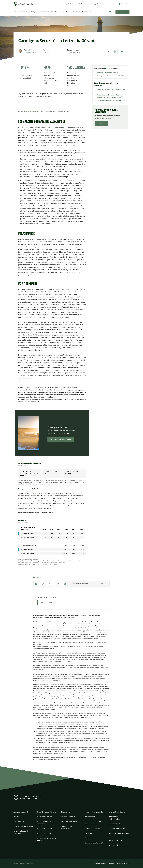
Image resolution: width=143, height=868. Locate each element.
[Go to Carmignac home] (24, 4)
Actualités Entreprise (93, 829)
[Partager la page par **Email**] (122, 52)
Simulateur (65, 12)
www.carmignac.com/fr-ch (94, 722)
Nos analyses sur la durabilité (44, 823)
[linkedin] (110, 845)
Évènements (76, 12)
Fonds (15, 12)
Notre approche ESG (45, 817)
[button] (24, 813)
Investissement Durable (49, 12)
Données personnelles (117, 829)
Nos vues (17, 817)
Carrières (88, 833)
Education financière (69, 817)
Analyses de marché (21, 812)
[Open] (28, 12)
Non (50, 602)
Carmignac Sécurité (58, 428)
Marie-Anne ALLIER (30, 53)
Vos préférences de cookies (119, 833)
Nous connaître (91, 817)
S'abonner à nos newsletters (67, 827)
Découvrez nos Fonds (69, 821)
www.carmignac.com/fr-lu (100, 739)
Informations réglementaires (114, 818)
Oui (41, 602)
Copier (104, 584)
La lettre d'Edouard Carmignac (21, 832)
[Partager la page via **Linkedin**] (108, 52)
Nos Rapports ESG (44, 833)
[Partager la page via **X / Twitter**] (43, 584)
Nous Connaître (87, 12)
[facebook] (118, 845)
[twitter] (114, 845)
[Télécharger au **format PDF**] (115, 52)
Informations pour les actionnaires (93, 823)
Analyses (34, 12)
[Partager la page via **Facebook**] (50, 584)
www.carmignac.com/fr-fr (96, 731)
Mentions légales (115, 824)
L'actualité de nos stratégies (24, 826)
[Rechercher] (110, 12)
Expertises (23, 12)
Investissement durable (47, 812)
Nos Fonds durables (45, 829)
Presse (87, 838)
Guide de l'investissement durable (47, 839)
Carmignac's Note (20, 821)
